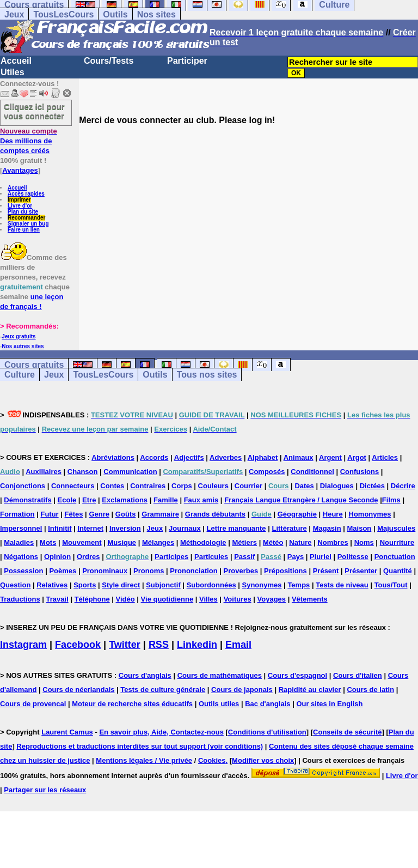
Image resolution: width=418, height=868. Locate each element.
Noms (364, 542)
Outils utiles (219, 704)
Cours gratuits (34, 365)
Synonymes (262, 585)
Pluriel (321, 557)
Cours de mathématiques (220, 675)
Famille (166, 500)
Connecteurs (73, 486)
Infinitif (60, 528)
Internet (90, 528)
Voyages (272, 599)
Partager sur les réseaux (45, 790)
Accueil (16, 61)
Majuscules (396, 528)
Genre (99, 514)
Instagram (23, 645)
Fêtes (74, 514)
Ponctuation (395, 557)
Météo (273, 542)
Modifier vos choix (263, 760)
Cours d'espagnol (297, 675)
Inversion (125, 528)
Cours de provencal (33, 704)
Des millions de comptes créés (29, 141)
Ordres (88, 557)
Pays (296, 557)
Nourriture (397, 542)
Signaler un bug (28, 224)
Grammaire (160, 514)
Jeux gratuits (19, 336)
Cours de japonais (242, 690)
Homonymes (370, 514)
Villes (208, 599)
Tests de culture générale (163, 690)
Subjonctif (163, 585)
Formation (17, 514)
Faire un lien (24, 230)
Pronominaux (105, 571)
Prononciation (193, 571)
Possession (23, 571)
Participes (171, 557)
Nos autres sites (23, 346)
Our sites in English (329, 704)
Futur (49, 514)
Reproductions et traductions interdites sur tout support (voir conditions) (140, 746)
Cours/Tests (109, 61)
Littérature (289, 528)
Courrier (248, 486)
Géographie (297, 514)
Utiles (13, 72)
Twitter (125, 645)
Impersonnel (21, 528)
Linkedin (197, 645)
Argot (357, 457)
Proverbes (241, 571)
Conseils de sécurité (347, 732)
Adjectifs (189, 457)
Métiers (244, 542)
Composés (267, 472)
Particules (211, 557)
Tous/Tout (391, 585)
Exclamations (125, 500)
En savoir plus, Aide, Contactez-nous (161, 732)
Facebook (78, 645)
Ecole (67, 500)
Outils (115, 14)
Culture (20, 375)
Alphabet (263, 457)
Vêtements (310, 599)
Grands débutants (215, 514)
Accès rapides (26, 194)
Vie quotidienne (167, 599)
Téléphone (92, 599)
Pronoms (149, 571)
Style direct (121, 585)
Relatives (52, 585)
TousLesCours (63, 14)
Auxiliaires (44, 472)
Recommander (26, 218)
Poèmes (63, 571)
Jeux (14, 14)
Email (238, 645)
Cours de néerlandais (78, 690)
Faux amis (201, 500)
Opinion (57, 557)
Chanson (83, 472)
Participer (187, 61)
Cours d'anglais (145, 675)
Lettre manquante (236, 528)
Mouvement (82, 542)
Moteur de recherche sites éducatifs (132, 704)
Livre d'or (20, 206)
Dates (304, 486)
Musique (122, 542)
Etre (89, 500)
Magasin (327, 528)
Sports (85, 585)
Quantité (398, 571)
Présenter (361, 571)
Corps (182, 486)
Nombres (333, 542)
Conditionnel (312, 472)
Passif (244, 557)
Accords (154, 457)
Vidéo (125, 599)
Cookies (212, 760)
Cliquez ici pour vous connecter (34, 111)
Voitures (238, 599)
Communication (130, 472)
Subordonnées (211, 585)
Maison (359, 528)
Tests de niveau (342, 585)
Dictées (372, 486)
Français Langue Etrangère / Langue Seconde (301, 500)
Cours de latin (370, 690)
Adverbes (226, 457)
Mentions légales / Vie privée (144, 760)
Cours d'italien (358, 675)
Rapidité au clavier (310, 690)
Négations (21, 557)
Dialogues (337, 486)
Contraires (148, 486)
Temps (299, 585)
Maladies (19, 542)
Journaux (185, 528)
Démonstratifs (27, 500)
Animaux (299, 457)
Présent (326, 571)
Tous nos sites (207, 375)
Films (391, 500)
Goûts (126, 514)
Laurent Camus (67, 732)
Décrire (403, 486)
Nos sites (156, 14)
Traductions (20, 599)
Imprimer (19, 200)
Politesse (353, 557)
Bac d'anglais (268, 704)
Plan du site (23, 212)
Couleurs (213, 486)
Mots (48, 542)
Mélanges (158, 542)
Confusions (360, 472)
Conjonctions (23, 486)
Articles (385, 457)
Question (15, 585)
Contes (112, 486)
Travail (57, 599)
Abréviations (113, 457)
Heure (333, 514)
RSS (159, 645)
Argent (330, 457)
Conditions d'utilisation (267, 732)
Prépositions (285, 571)
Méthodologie (203, 542)
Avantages (20, 170)
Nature (300, 542)
